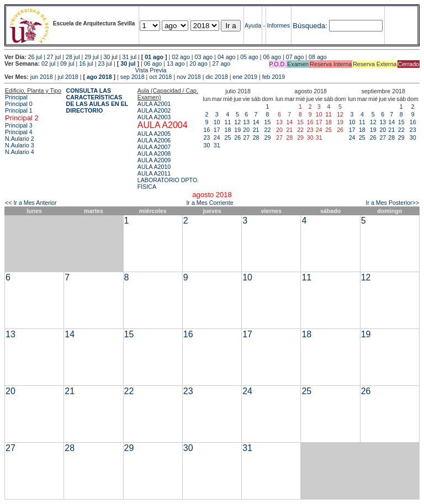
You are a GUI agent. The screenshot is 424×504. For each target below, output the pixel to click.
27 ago (222, 63)
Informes (279, 25)
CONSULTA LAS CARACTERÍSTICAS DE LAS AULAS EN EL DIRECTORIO (97, 100)
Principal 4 (19, 132)
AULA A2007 (154, 147)
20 (246, 130)
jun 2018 (42, 77)
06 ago (272, 57)
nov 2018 (189, 77)
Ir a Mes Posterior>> (392, 203)
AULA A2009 (154, 160)
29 (268, 137)
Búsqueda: (310, 26)
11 (228, 122)
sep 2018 (132, 77)
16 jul (86, 63)
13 (246, 122)
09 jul (67, 63)
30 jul (110, 57)
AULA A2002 (154, 110)
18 (228, 130)
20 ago (198, 63)
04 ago (227, 57)
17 (217, 130)
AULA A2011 (154, 173)
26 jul (35, 57)
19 (237, 130)
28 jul (73, 57)
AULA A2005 (154, 134)
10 (217, 122)
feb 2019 (274, 77)
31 (217, 145)
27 (246, 137)
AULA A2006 (154, 140)
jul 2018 (68, 77)
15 (268, 122)
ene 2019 (245, 77)
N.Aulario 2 (20, 139)
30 (207, 145)
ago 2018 (99, 77)
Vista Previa (86, 70)
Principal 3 (19, 125)
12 (237, 122)
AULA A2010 (154, 167)
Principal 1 (19, 110)
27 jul (54, 57)
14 (256, 122)
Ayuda (253, 25)
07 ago (295, 57)
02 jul (48, 63)
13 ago (176, 63)
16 (207, 130)
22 (268, 130)
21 (256, 130)
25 (228, 137)
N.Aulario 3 (20, 145)
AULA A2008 (154, 153)
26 (237, 137)
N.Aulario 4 (20, 152)
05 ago (249, 57)
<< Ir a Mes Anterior (31, 203)
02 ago (181, 57)
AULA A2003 (154, 117)
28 (256, 137)
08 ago (318, 57)
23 (207, 137)
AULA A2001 (154, 104)
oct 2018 (160, 77)
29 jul (91, 57)
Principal (16, 97)
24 (217, 137)
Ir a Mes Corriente (210, 203)
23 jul (105, 63)
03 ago (204, 57)
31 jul (129, 57)
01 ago (154, 57)
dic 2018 (217, 77)
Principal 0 (19, 104)
